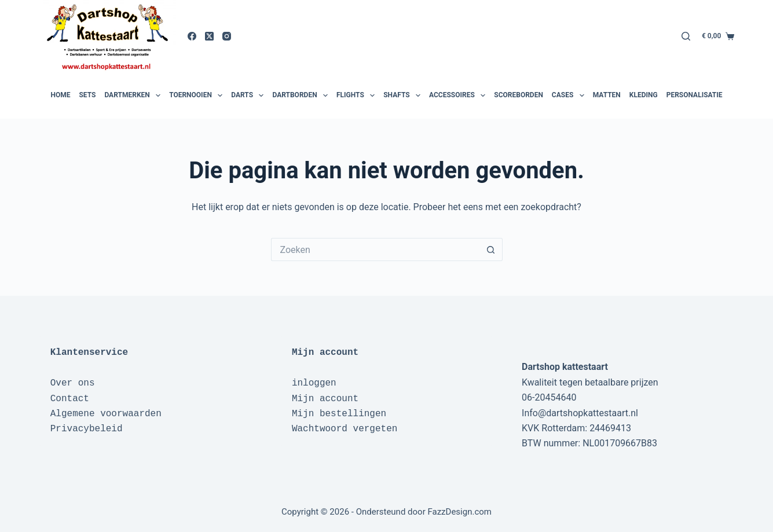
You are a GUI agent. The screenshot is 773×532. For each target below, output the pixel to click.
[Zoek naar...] (375, 250)
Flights (357, 96)
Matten (607, 95)
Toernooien (197, 96)
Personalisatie (695, 95)
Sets (87, 95)
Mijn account (325, 399)
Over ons (73, 383)
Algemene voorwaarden (106, 414)
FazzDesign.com (459, 512)
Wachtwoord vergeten (345, 429)
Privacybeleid (87, 429)
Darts (249, 96)
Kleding (644, 95)
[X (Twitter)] (209, 36)
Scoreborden (519, 95)
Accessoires (459, 96)
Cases (569, 96)
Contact (70, 399)
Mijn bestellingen (339, 414)
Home (60, 95)
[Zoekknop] (491, 250)
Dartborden (301, 96)
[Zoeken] (686, 36)
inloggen (314, 383)
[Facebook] (192, 36)
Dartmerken (134, 96)
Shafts (403, 96)
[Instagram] (227, 36)
